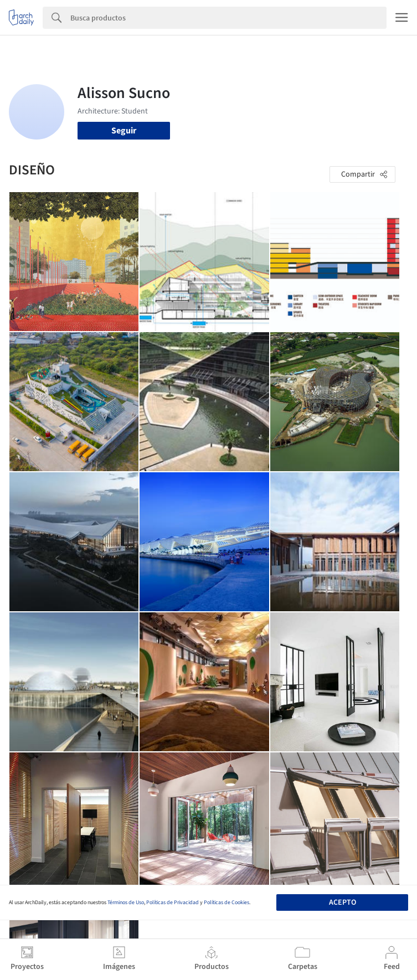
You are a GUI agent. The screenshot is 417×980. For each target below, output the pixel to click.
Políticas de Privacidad (173, 902)
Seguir (124, 131)
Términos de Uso (126, 902)
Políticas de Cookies (226, 902)
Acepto (343, 902)
